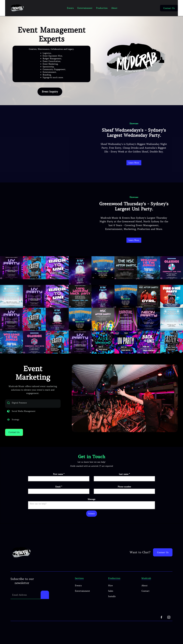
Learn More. (134, 163)
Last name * (124, 480)
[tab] (33, 406)
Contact (145, 596)
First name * (59, 480)
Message (91, 505)
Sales (111, 596)
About (114, 8)
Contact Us (169, 8)
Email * (59, 492)
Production (102, 8)
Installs (112, 602)
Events (70, 8)
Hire (110, 591)
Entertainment (85, 8)
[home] (17, 8)
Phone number (124, 492)
